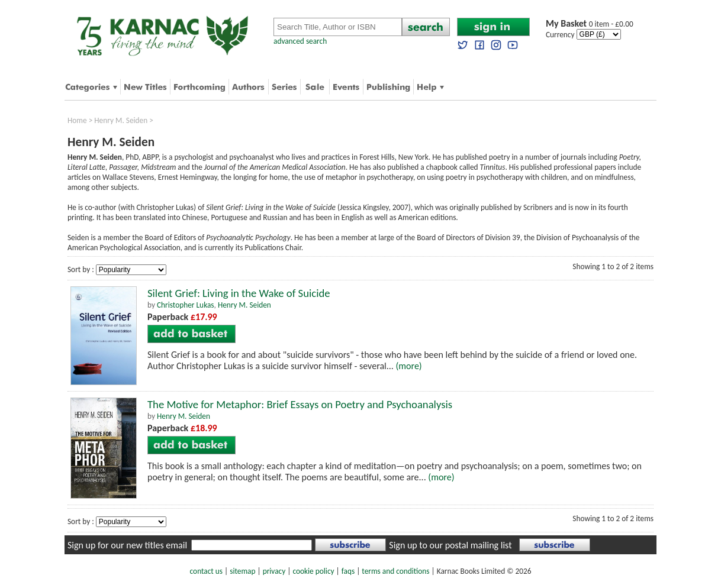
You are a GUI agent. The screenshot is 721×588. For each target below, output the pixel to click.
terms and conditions (395, 571)
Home (77, 120)
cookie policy (313, 571)
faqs (348, 571)
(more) (408, 366)
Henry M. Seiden (121, 120)
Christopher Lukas (186, 305)
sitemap (242, 571)
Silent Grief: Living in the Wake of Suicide (239, 293)
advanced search (300, 41)
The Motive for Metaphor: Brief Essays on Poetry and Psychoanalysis (300, 404)
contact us (206, 571)
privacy (274, 571)
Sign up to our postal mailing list (450, 545)
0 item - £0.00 (590, 24)
